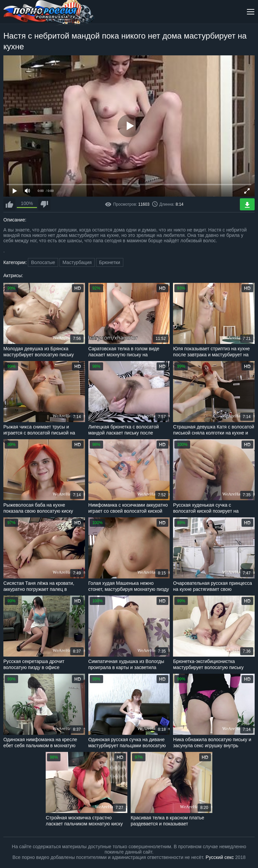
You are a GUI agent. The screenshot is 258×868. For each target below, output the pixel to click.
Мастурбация (77, 262)
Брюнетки (110, 262)
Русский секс (220, 857)
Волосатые (43, 262)
